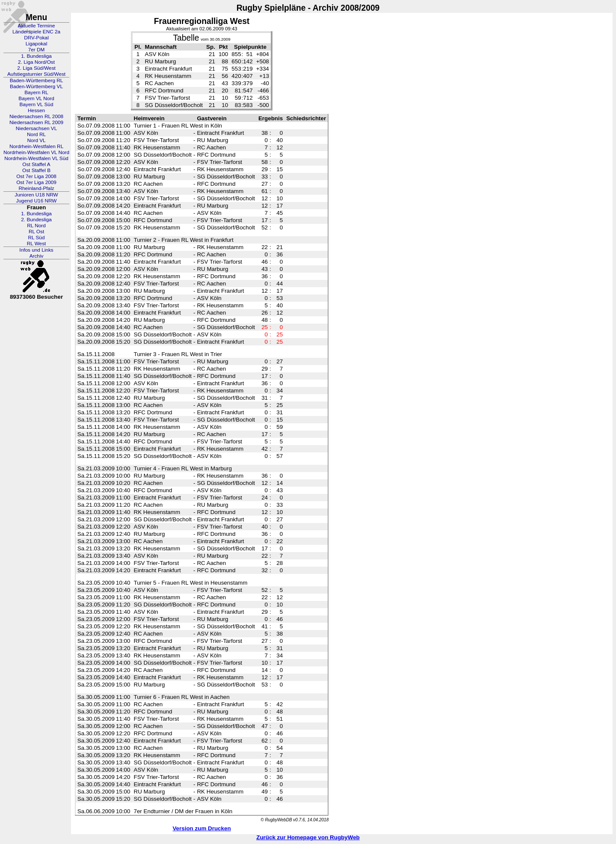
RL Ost (36, 232)
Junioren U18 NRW (36, 195)
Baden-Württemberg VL (36, 86)
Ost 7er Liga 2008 (36, 176)
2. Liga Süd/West (36, 68)
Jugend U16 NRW (37, 201)
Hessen (36, 110)
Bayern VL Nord (36, 98)
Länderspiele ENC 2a (36, 32)
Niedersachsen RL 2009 (36, 122)
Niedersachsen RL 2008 (36, 116)
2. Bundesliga (36, 220)
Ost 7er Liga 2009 (36, 182)
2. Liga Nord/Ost (36, 62)
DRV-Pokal (36, 38)
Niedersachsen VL (36, 128)
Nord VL (36, 140)
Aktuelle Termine (37, 26)
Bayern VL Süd (37, 104)
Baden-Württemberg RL (37, 80)
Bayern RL (36, 92)
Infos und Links (36, 250)
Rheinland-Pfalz (36, 188)
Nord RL (36, 134)
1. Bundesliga (36, 56)
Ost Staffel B (36, 170)
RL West (37, 244)
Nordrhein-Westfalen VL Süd (36, 158)
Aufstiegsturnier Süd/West (36, 74)
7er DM (37, 50)
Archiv (37, 256)
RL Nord (36, 226)
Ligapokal (37, 44)
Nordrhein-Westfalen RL (36, 146)
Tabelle (186, 38)
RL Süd (37, 238)
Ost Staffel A (36, 164)
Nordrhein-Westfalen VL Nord (36, 152)
